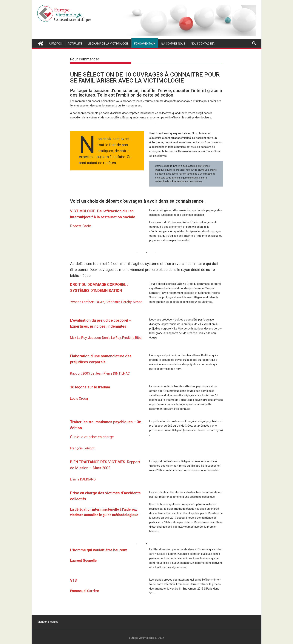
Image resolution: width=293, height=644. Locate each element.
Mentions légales (48, 622)
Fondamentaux (145, 44)
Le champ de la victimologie (108, 44)
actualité (75, 44)
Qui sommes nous (173, 44)
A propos (55, 44)
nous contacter (203, 44)
